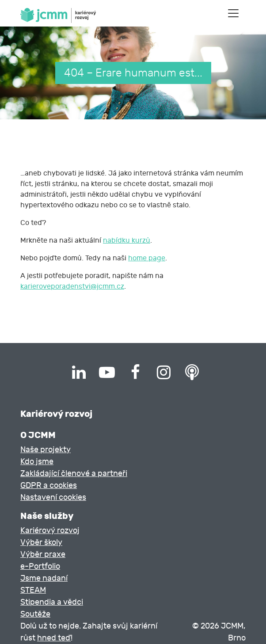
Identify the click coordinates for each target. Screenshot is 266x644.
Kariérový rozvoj (50, 531)
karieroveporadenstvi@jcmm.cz (72, 286)
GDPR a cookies (49, 486)
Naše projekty (46, 450)
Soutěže (35, 614)
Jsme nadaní (44, 578)
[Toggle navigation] (233, 13)
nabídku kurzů (127, 240)
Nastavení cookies (53, 497)
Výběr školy (41, 543)
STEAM (33, 590)
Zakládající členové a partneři (74, 474)
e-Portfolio (40, 566)
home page (147, 258)
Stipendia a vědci (52, 602)
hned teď (54, 638)
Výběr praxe (43, 554)
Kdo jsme (37, 462)
